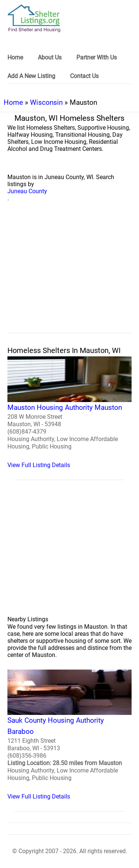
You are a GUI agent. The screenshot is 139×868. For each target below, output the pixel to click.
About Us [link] (50, 57)
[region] (69, 276)
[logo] (34, 18)
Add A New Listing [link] (31, 76)
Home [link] (15, 57)
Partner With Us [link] (97, 57)
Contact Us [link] (84, 76)
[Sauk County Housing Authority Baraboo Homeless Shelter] (69, 735)
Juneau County (27, 191)
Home (13, 102)
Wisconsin (46, 102)
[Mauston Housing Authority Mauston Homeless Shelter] (69, 412)
